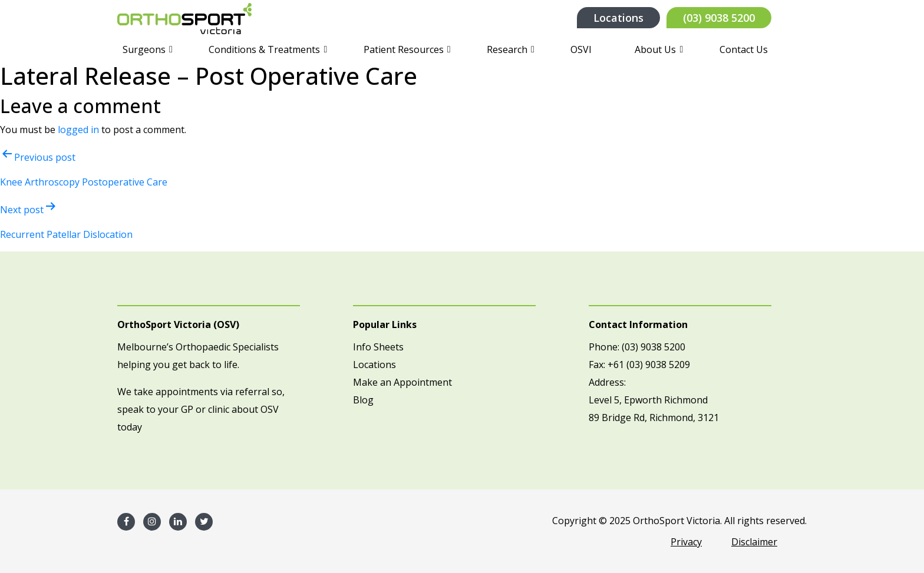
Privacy (686, 542)
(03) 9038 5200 (719, 18)
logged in (78, 130)
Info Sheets (378, 347)
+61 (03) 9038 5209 (649, 365)
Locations (618, 18)
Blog (363, 400)
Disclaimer (754, 542)
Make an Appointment (402, 382)
